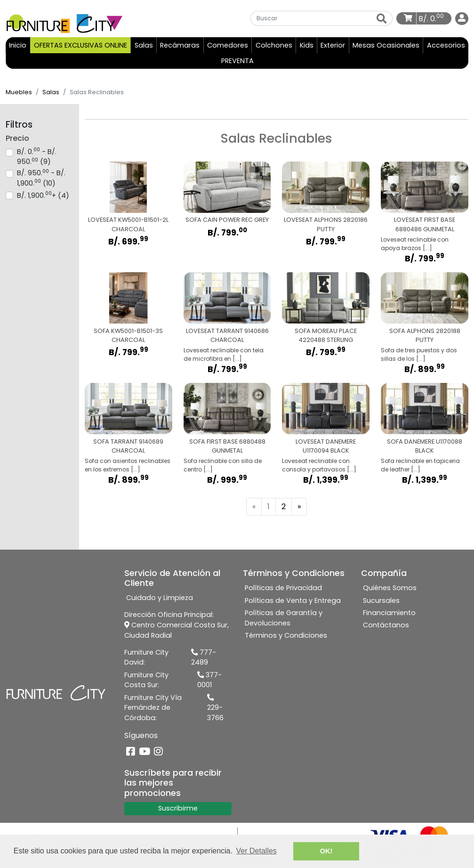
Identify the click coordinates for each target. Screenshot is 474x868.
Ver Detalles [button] (257, 851)
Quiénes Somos (390, 589)
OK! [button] (326, 851)
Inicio (19, 45)
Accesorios (446, 46)
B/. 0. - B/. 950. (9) (37, 157)
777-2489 (204, 658)
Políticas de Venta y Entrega (293, 601)
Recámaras (180, 46)
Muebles (19, 93)
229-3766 (215, 709)
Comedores (228, 46)
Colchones (274, 46)
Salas (144, 46)
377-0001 (209, 681)
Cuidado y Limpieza (160, 599)
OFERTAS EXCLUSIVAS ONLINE (80, 46)
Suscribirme (178, 809)
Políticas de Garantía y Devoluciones (284, 618)
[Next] (299, 507)
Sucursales (381, 601)
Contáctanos (386, 626)
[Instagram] (158, 752)
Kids (307, 46)
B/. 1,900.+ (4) (43, 196)
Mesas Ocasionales (386, 46)
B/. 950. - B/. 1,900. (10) (41, 178)
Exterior (333, 46)
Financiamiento (389, 613)
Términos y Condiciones (286, 636)
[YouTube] (145, 752)
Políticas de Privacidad (283, 589)
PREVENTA (237, 61)
